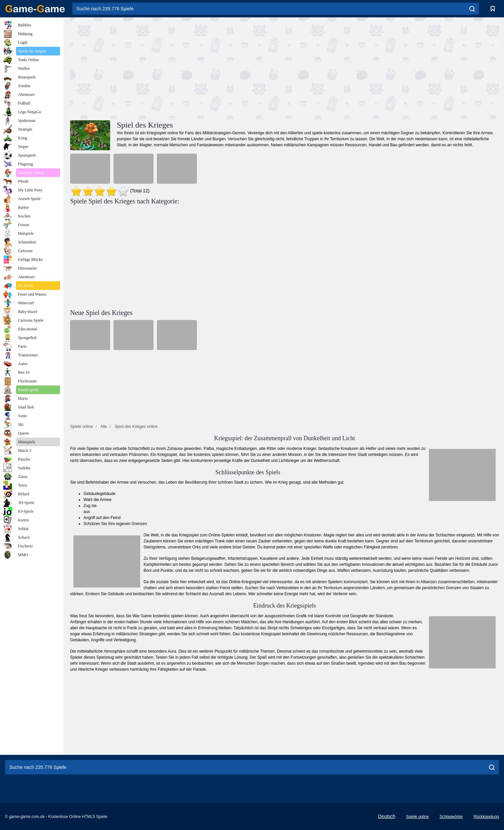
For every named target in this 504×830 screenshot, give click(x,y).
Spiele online (417, 817)
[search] (472, 9)
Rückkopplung (486, 817)
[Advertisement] (177, 68)
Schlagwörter (451, 817)
